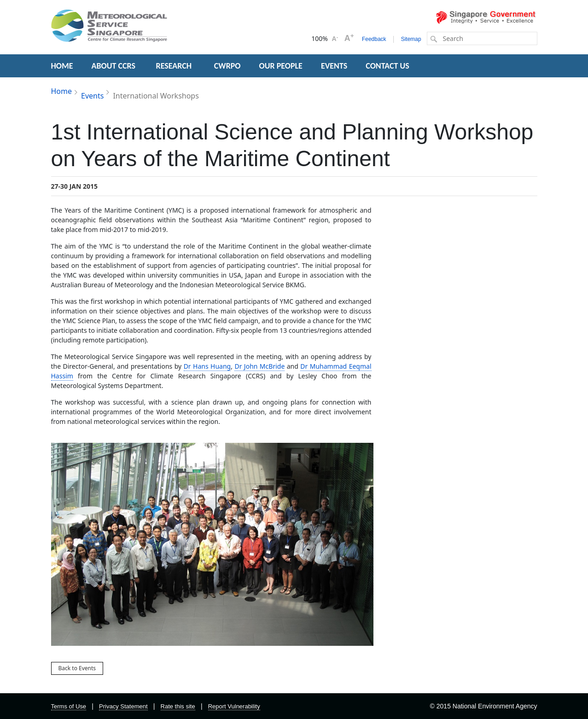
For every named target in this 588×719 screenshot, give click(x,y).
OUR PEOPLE (281, 66)
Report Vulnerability (234, 706)
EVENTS (334, 66)
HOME (62, 66)
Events (92, 96)
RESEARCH (175, 66)
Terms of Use (69, 706)
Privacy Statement (123, 706)
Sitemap (411, 39)
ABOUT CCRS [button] (114, 66)
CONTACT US (387, 66)
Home (62, 91)
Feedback (374, 39)
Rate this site (178, 706)
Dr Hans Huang (207, 366)
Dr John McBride (259, 366)
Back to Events (77, 668)
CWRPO (227, 66)
